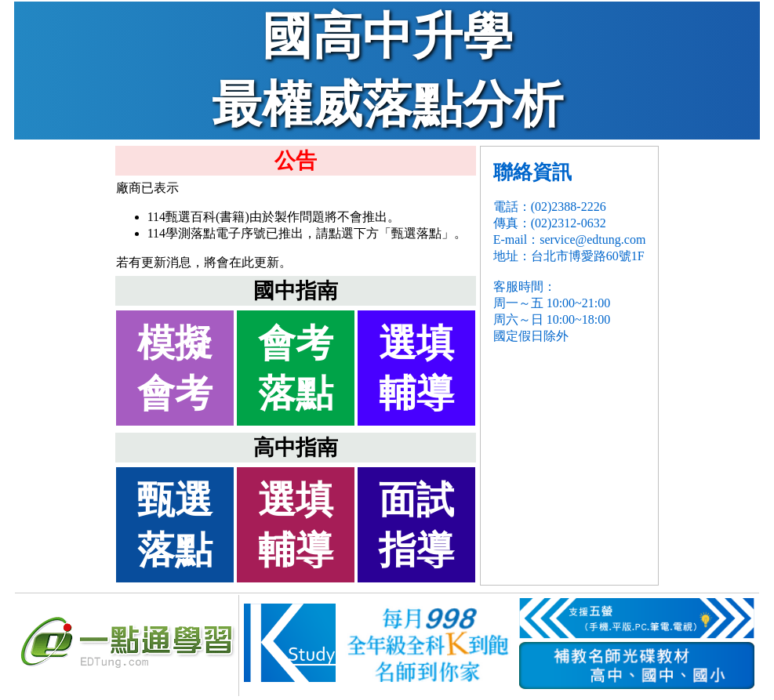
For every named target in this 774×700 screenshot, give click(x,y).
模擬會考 (175, 368)
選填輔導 (416, 368)
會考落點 (296, 368)
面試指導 (416, 525)
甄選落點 (175, 525)
